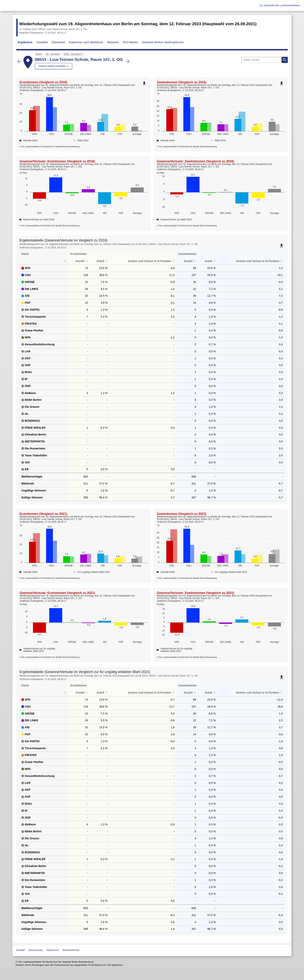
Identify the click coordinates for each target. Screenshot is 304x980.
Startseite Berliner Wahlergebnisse (163, 42)
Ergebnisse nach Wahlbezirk (86, 42)
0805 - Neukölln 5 (73, 54)
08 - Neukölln (53, 54)
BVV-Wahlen (130, 42)
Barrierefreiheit (71, 950)
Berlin (39, 54)
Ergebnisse (25, 42)
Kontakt (21, 950)
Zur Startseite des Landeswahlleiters (280, 5)
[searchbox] (264, 60)
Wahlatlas (113, 42)
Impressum (53, 950)
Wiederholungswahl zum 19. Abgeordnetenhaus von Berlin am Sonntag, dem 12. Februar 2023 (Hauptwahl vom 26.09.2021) (138, 24)
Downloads (58, 42)
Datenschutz (36, 950)
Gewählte (42, 42)
